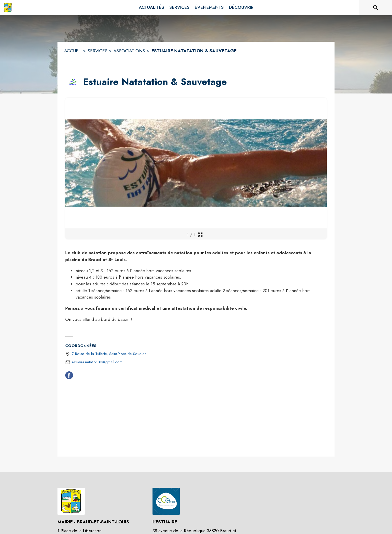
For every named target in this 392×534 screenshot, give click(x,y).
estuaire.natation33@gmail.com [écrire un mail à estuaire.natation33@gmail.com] (97, 362)
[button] (73, 82)
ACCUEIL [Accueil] (73, 51)
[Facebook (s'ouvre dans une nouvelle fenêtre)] (69, 376)
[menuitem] (151, 8)
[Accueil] (8, 8)
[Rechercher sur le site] (376, 8)
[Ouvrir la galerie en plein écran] (200, 234)
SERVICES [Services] (97, 51)
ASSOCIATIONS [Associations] (129, 51)
